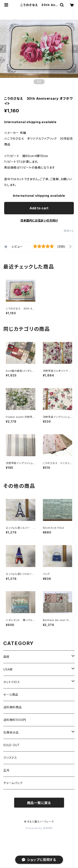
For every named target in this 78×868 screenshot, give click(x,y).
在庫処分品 (11, 732)
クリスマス (10, 758)
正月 (6, 770)
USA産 (8, 669)
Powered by (39, 828)
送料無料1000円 (15, 720)
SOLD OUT (11, 745)
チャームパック (13, 783)
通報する (69, 231)
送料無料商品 (13, 707)
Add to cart (39, 208)
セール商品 (11, 695)
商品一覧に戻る (39, 803)
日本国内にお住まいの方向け (39, 220)
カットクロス (12, 682)
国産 (6, 657)
